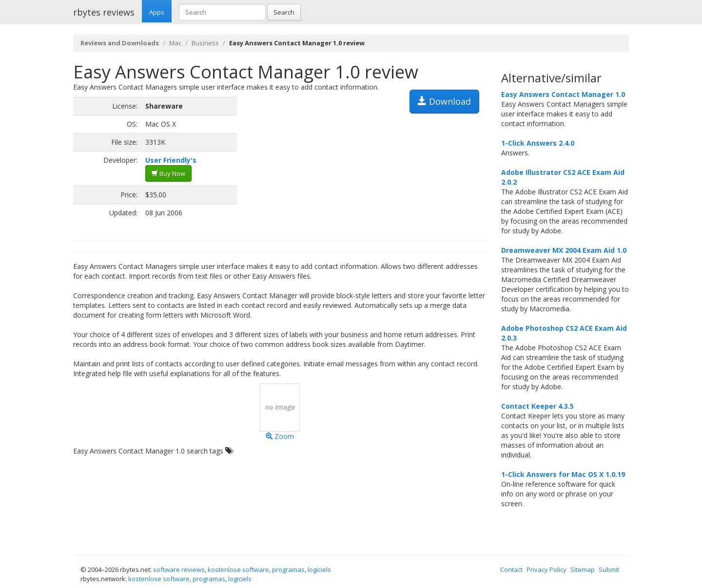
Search (284, 12)
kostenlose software (238, 569)
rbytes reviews (104, 12)
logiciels (319, 569)
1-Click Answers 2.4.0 (538, 143)
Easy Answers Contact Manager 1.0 (563, 94)
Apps (157, 12)
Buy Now (168, 173)
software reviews (179, 569)
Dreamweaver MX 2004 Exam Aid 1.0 (564, 250)
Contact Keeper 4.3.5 (537, 406)
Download (444, 101)
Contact (511, 569)
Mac (175, 43)
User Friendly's (171, 160)
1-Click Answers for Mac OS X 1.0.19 (563, 474)
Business (205, 43)
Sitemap (583, 569)
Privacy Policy (546, 569)
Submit (609, 569)
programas (288, 569)
